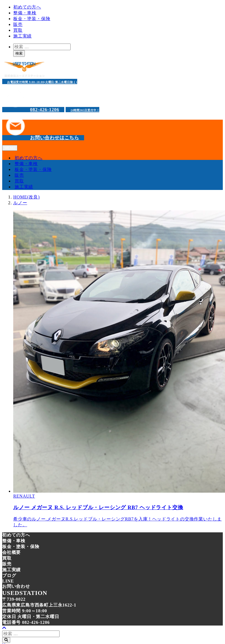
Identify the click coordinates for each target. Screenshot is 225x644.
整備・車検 (25, 13)
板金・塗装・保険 (32, 19)
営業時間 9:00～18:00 (25, 611)
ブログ (9, 575)
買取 (18, 30)
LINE (8, 581)
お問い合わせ (16, 586)
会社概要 (11, 552)
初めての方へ (27, 7)
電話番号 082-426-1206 (26, 622)
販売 (18, 24)
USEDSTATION (25, 593)
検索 (19, 53)
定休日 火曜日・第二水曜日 (31, 617)
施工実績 (22, 36)
